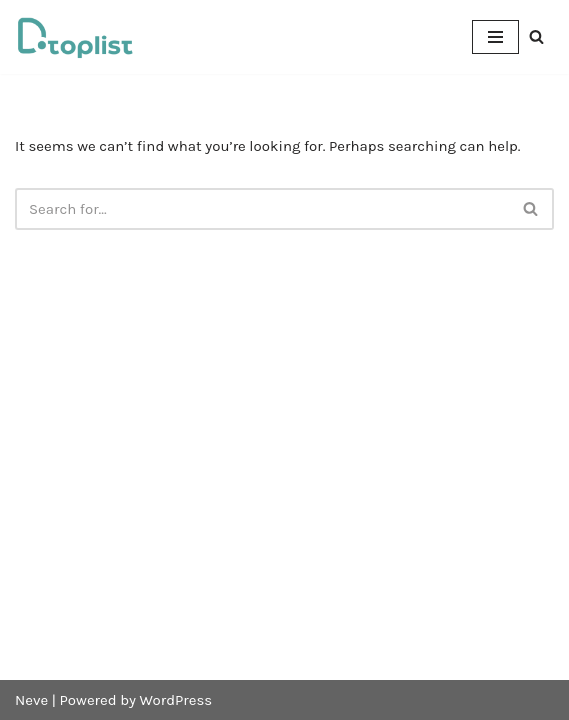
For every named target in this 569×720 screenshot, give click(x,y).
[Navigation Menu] (495, 37)
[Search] (536, 36)
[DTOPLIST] (75, 37)
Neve (31, 700)
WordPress (176, 700)
